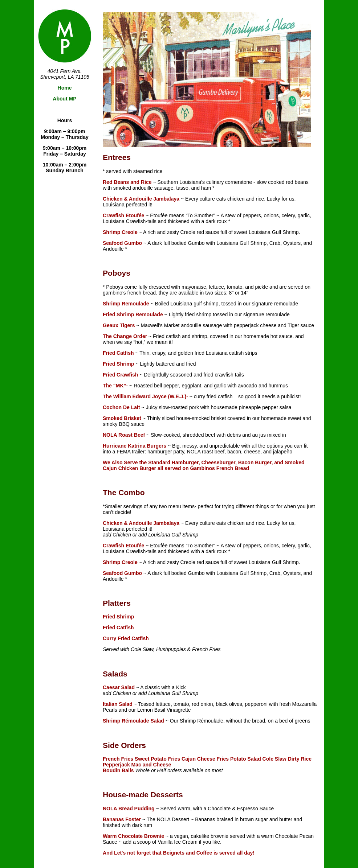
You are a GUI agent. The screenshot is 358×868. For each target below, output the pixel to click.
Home (65, 88)
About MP (64, 99)
